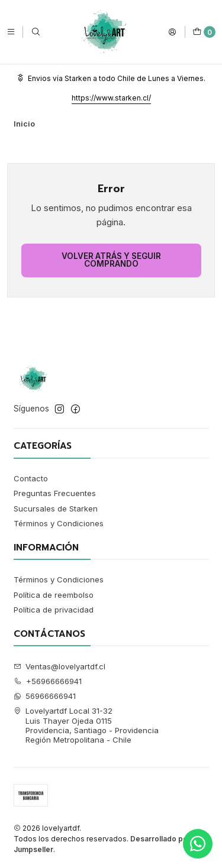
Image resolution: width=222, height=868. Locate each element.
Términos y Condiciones (59, 523)
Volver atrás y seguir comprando (111, 260)
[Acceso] (172, 32)
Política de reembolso (54, 595)
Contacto (31, 478)
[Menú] (11, 32)
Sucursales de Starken (56, 509)
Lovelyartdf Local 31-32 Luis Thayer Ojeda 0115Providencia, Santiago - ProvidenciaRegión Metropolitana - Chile (86, 725)
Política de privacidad (54, 610)
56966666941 (45, 696)
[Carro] (204, 32)
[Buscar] (36, 32)
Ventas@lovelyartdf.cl (60, 666)
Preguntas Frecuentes (55, 493)
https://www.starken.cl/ (111, 98)
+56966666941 (48, 681)
